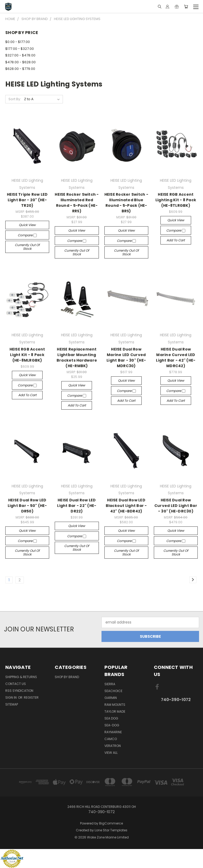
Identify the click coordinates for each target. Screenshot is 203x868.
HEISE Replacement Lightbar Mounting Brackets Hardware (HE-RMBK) (77, 358)
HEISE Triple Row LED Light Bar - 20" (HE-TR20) (27, 200)
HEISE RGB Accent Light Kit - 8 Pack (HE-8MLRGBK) (27, 355)
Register (31, 697)
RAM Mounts (115, 705)
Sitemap (12, 704)
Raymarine (113, 732)
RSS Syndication (19, 691)
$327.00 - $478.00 (20, 55)
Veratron (113, 746)
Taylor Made (115, 711)
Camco (111, 739)
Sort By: (15, 99)
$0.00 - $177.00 (18, 42)
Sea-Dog (112, 725)
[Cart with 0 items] (186, 7)
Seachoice (113, 691)
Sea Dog (111, 718)
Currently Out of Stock (27, 247)
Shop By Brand (67, 677)
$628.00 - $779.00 (20, 69)
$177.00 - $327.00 (20, 49)
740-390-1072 (176, 700)
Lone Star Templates (111, 830)
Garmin (111, 698)
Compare (27, 235)
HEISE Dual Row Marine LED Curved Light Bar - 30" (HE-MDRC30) (126, 358)
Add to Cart (176, 240)
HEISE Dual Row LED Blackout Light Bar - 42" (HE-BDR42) (126, 506)
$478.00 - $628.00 (20, 62)
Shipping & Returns (21, 677)
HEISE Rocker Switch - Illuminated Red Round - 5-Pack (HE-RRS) (77, 203)
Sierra (110, 684)
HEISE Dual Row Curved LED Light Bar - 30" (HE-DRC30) (176, 506)
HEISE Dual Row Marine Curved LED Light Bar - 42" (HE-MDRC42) (176, 358)
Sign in (11, 697)
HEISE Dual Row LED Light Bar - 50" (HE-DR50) (27, 506)
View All (111, 753)
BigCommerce (111, 823)
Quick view (27, 225)
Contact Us (16, 684)
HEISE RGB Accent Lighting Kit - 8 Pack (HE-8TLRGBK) (176, 200)
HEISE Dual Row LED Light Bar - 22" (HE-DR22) (77, 506)
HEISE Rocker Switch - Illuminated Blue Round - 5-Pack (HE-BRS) (126, 203)
